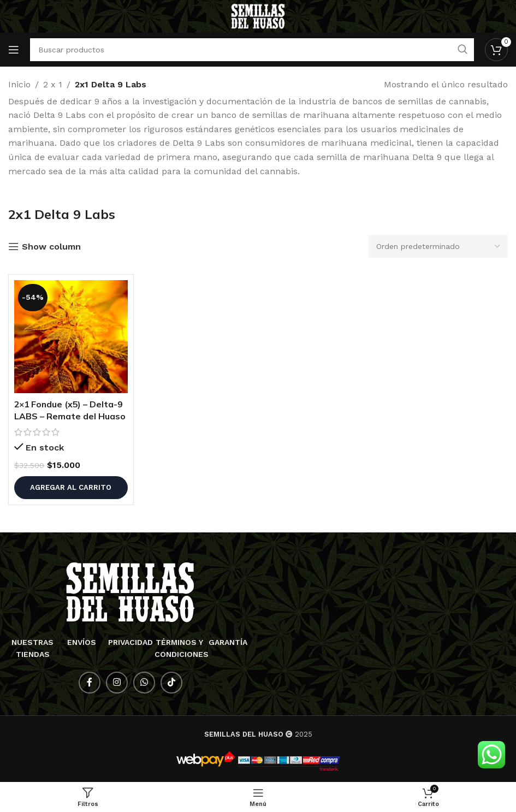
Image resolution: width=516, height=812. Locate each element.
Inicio (19, 84)
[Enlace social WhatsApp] (144, 683)
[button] (71, 488)
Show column (51, 247)
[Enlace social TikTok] (171, 683)
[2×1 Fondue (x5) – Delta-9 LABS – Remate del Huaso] (71, 337)
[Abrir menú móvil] (14, 50)
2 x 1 (53, 84)
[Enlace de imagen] (130, 592)
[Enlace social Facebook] (90, 683)
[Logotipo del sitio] (258, 16)
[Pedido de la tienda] (438, 246)
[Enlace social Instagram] (117, 683)
